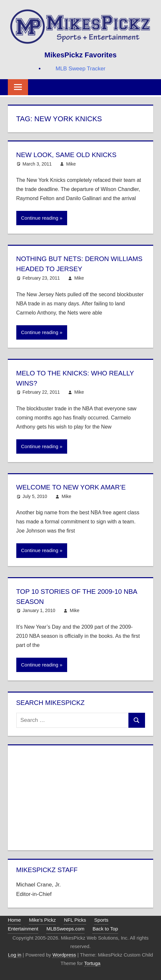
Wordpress (64, 955)
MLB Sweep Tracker (80, 69)
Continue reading (40, 218)
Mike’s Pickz (42, 920)
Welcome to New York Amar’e (75, 487)
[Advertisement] (81, 797)
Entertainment (23, 929)
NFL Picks (75, 920)
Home (14, 920)
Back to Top (105, 929)
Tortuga (92, 963)
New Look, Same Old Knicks (71, 155)
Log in (15, 955)
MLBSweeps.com (65, 929)
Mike (71, 164)
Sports (101, 920)
